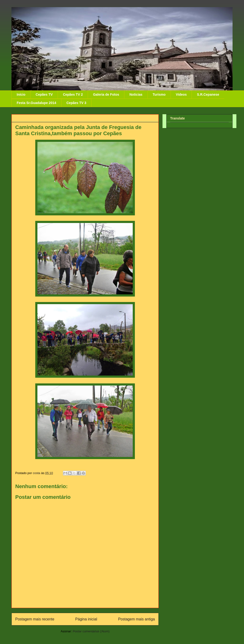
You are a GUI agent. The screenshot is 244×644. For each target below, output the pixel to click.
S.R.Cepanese (208, 94)
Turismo (159, 94)
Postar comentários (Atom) (91, 631)
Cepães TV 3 (76, 103)
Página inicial (86, 619)
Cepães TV (44, 94)
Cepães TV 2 (73, 94)
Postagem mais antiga (137, 619)
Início (21, 94)
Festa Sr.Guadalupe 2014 (36, 103)
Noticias (136, 94)
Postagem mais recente (35, 619)
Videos (181, 94)
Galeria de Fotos (106, 94)
